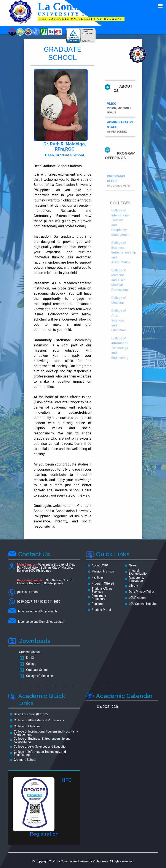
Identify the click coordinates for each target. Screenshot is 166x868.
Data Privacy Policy (142, 592)
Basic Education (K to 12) (31, 714)
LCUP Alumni (138, 598)
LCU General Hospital (143, 604)
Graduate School (37, 670)
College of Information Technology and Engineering (120, 371)
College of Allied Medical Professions (39, 720)
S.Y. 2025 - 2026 (108, 707)
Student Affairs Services (102, 590)
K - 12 (29, 658)
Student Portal (101, 610)
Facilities (98, 577)
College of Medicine (39, 676)
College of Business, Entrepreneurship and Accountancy (124, 276)
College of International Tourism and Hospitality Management (46, 733)
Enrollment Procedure (99, 597)
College (30, 664)
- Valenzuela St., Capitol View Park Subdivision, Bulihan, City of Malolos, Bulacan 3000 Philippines (42, 568)
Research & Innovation (136, 579)
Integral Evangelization (139, 572)
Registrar (98, 604)
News (133, 565)
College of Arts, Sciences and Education (119, 344)
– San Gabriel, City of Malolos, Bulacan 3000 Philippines (44, 582)
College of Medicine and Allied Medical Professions (120, 303)
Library (133, 586)
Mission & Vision (103, 571)
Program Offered (103, 583)
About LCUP (100, 565)
